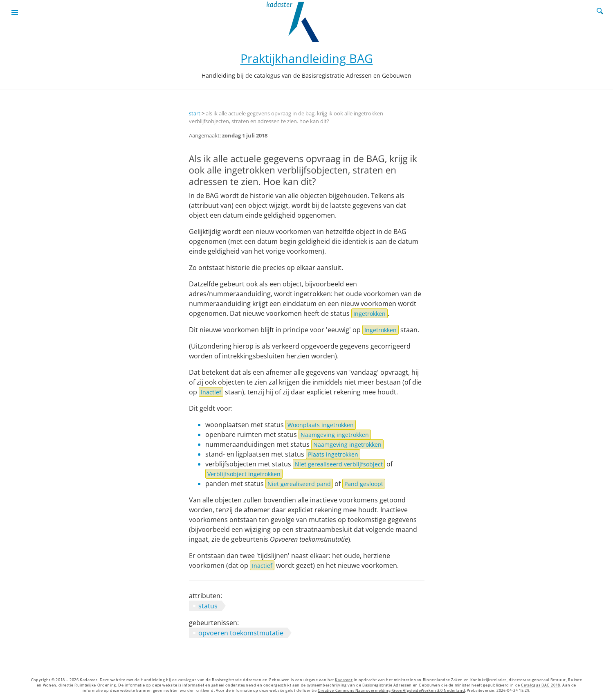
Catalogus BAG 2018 (541, 685)
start (195, 113)
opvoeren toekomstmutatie (241, 633)
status (208, 606)
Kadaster (344, 680)
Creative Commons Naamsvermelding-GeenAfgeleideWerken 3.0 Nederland (391, 691)
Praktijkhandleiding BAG (307, 58)
